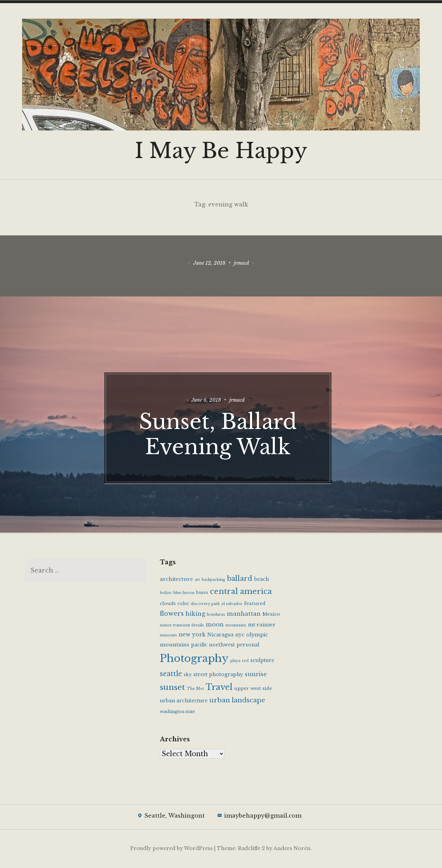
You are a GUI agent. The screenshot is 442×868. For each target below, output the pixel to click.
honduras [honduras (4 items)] (216, 616)
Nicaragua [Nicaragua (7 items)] (220, 636)
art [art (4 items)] (197, 580)
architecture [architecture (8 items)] (176, 580)
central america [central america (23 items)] (241, 592)
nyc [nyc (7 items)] (240, 636)
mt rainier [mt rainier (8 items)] (262, 625)
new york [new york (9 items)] (192, 636)
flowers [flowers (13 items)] (172, 615)
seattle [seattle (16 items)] (171, 675)
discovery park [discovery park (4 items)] (205, 605)
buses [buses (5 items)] (202, 593)
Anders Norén (292, 849)
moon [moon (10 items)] (215, 625)
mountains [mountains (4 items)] (236, 626)
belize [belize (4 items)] (166, 593)
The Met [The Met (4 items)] (195, 690)
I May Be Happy (221, 151)
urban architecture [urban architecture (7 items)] (184, 702)
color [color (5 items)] (183, 604)
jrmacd (243, 263)
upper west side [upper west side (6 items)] (253, 689)
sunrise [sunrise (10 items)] (256, 675)
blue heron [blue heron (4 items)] (184, 593)
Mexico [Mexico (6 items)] (271, 615)
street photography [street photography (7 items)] (218, 675)
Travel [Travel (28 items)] (219, 688)
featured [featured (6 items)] (255, 604)
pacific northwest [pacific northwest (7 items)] (213, 646)
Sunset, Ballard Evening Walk (221, 433)
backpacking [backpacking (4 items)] (213, 580)
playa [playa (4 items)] (235, 662)
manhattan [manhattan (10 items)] (244, 615)
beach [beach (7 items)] (262, 580)
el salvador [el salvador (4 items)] (232, 605)
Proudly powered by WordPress (171, 849)
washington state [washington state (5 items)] (177, 712)
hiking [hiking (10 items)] (195, 615)
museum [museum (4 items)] (168, 636)
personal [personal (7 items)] (248, 646)
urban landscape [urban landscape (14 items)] (237, 701)
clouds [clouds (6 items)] (168, 604)
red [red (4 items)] (245, 662)
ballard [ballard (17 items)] (240, 579)
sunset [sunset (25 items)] (172, 688)
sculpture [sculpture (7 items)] (262, 661)
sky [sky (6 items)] (188, 676)
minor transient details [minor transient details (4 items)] (182, 626)
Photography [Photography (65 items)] (194, 660)
